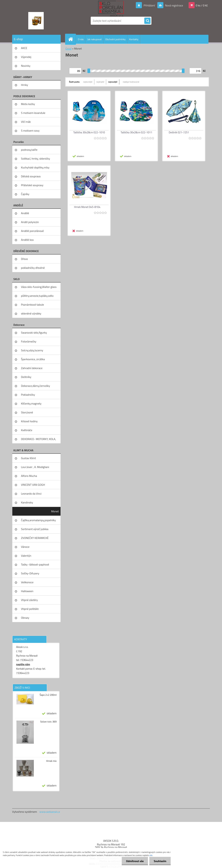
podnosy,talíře (29, 150)
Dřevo (24, 259)
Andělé (25, 213)
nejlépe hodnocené (131, 82)
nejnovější (113, 82)
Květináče (27, 430)
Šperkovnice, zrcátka (33, 359)
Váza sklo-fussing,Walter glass (39, 287)
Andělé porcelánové (32, 231)
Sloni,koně (27, 412)
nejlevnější (88, 82)
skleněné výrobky (31, 313)
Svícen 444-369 (48, 722)
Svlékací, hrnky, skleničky (35, 159)
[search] (147, 21)
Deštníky (26, 377)
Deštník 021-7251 (179, 132)
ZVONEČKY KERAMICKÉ (35, 538)
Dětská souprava (31, 176)
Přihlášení (149, 5)
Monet (55, 511)
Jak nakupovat (94, 39)
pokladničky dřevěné (33, 268)
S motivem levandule (33, 113)
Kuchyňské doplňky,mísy (35, 167)
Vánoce (25, 547)
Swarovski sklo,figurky (34, 333)
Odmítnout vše (135, 861)
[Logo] (36, 21)
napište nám (23, 664)
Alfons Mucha (29, 476)
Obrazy (25, 618)
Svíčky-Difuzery (30, 573)
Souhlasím (160, 861)
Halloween (27, 591)
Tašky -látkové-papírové (35, 564)
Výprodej (26, 57)
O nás (81, 39)
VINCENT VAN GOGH (33, 485)
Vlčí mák (26, 122)
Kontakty (134, 39)
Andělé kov (27, 240)
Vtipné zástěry (29, 600)
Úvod (68, 49)
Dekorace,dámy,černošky (35, 386)
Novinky (26, 66)
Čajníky (25, 194)
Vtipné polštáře (30, 609)
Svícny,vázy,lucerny (32, 350)
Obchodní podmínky (115, 39)
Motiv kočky (28, 104)
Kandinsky (27, 502)
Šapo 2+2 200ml (48, 695)
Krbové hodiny (29, 421)
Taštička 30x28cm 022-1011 (136, 132)
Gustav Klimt (28, 458)
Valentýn (26, 556)
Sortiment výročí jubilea (35, 529)
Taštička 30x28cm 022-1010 (89, 132)
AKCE (24, 48)
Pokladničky (28, 395)
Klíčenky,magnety (31, 403)
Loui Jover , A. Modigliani (35, 467)
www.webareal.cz (50, 812)
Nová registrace (174, 5)
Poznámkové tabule (32, 305)
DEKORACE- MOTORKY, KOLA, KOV (38, 440)
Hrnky (24, 85)
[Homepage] (72, 39)
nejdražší (100, 82)
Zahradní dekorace (32, 368)
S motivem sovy (30, 131)
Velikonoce (27, 582)
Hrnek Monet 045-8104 (87, 207)
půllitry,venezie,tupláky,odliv (37, 296)
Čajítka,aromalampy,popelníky (38, 520)
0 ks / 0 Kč (202, 5)
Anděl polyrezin (30, 222)
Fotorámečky (29, 341)
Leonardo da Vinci (31, 494)
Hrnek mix (51, 761)
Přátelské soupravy (32, 185)
